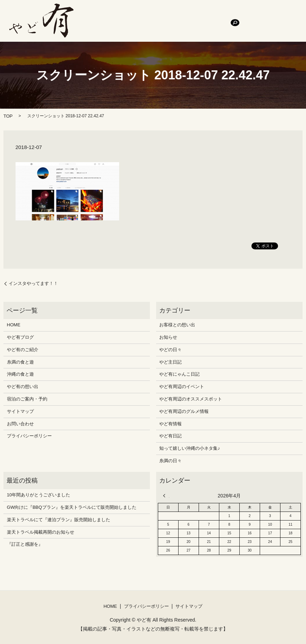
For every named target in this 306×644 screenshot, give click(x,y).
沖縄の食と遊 (223, 14)
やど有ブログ (117, 14)
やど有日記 (170, 436)
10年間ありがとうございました (39, 495)
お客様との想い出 (177, 325)
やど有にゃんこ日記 (179, 374)
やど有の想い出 (259, 14)
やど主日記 (170, 362)
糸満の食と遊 (189, 14)
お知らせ (168, 337)
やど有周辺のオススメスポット (191, 399)
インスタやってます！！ (33, 283)
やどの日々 (170, 350)
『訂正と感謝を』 (25, 544)
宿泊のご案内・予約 (104, 26)
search (170, 26)
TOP (8, 116)
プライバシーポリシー (29, 436)
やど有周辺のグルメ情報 (184, 411)
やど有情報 (170, 424)
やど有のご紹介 (154, 14)
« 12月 (166, 496)
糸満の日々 (170, 461)
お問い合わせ (144, 26)
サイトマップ (20, 411)
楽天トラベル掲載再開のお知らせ (41, 532)
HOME (90, 14)
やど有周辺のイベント (182, 387)
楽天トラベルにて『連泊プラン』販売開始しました (59, 520)
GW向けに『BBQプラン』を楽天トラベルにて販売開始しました (72, 507)
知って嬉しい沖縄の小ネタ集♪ (190, 448)
